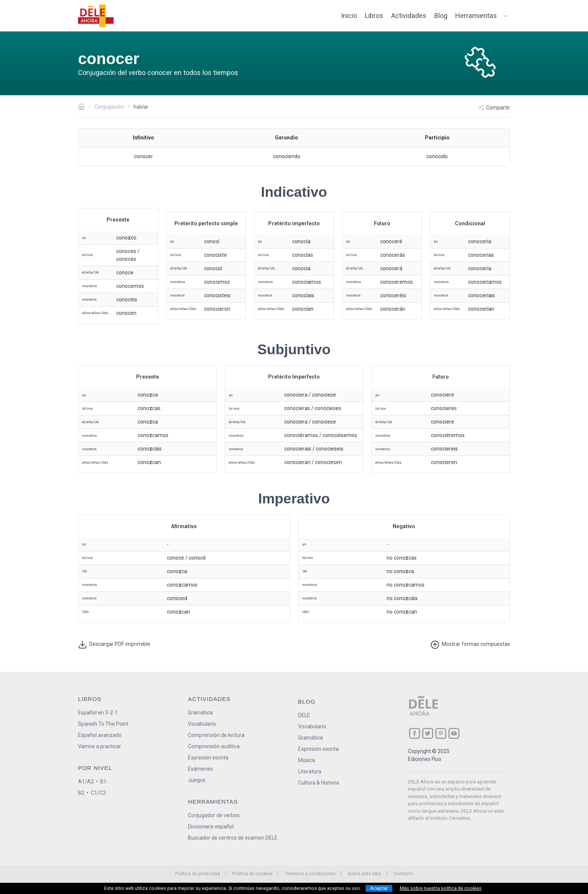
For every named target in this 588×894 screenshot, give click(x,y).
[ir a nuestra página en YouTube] (454, 733)
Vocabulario (202, 724)
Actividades (409, 16)
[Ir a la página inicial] (83, 108)
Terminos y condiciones (310, 874)
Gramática (200, 713)
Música (307, 760)
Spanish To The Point (103, 724)
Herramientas (476, 16)
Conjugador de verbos (214, 815)
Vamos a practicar (100, 746)
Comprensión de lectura (216, 735)
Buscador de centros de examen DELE (233, 838)
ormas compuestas (470, 645)
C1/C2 (98, 793)
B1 (103, 782)
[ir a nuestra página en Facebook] (415, 733)
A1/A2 (86, 782)
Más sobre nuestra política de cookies (441, 888)
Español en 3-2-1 (98, 713)
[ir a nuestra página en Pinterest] (441, 733)
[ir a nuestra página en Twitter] (428, 733)
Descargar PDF (114, 645)
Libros (374, 16)
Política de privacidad (198, 874)
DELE (304, 715)
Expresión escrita (208, 758)
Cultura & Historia (319, 783)
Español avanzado (100, 735)
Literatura (310, 771)
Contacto (403, 874)
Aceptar (379, 888)
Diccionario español (211, 827)
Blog (441, 16)
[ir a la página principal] (96, 16)
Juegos (197, 780)
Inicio (349, 16)
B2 (81, 793)
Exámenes (200, 769)
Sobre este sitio (364, 874)
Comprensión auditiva (214, 746)
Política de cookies (252, 874)
